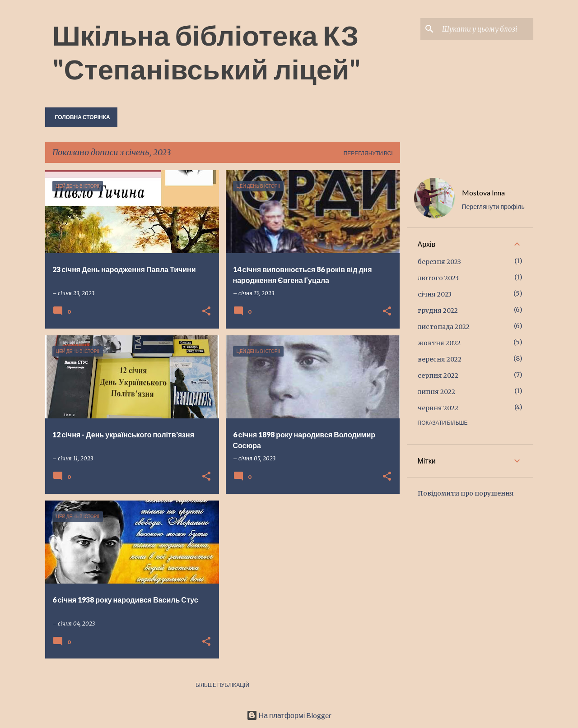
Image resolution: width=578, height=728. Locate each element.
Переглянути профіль (493, 206)
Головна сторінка (83, 117)
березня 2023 (439, 262)
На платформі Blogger (289, 715)
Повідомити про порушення (466, 493)
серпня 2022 (438, 376)
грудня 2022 (438, 311)
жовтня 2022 (439, 343)
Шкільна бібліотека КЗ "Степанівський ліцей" (207, 52)
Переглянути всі (368, 153)
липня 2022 (436, 392)
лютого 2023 (438, 278)
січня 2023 (435, 294)
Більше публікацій (222, 685)
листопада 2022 (444, 327)
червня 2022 (438, 408)
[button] (206, 312)
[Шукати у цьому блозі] (486, 29)
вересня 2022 (440, 359)
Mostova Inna (483, 192)
